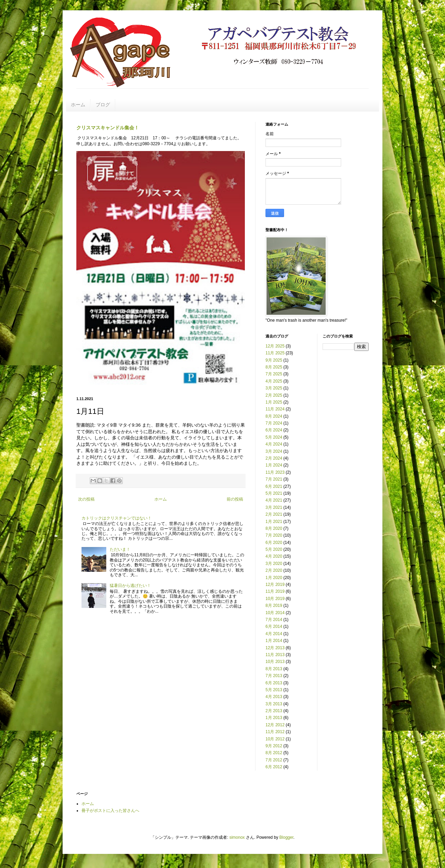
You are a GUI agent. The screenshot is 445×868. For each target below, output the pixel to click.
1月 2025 (274, 402)
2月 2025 (274, 395)
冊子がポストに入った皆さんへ (110, 811)
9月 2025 (274, 360)
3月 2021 (274, 507)
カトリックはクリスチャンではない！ (117, 518)
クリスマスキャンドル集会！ (108, 128)
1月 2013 (274, 718)
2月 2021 (274, 514)
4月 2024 (274, 444)
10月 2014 (275, 613)
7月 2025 (274, 374)
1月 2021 (274, 522)
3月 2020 (274, 564)
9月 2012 (274, 746)
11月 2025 (275, 353)
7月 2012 (274, 760)
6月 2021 (274, 486)
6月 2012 (274, 767)
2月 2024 (274, 458)
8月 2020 (274, 528)
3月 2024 (274, 451)
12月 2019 (275, 585)
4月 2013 (274, 697)
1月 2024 (274, 465)
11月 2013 (275, 655)
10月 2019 (275, 599)
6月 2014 (274, 626)
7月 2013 (274, 676)
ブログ (103, 105)
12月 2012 (275, 725)
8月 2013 (274, 669)
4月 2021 (274, 500)
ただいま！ (120, 549)
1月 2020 (274, 578)
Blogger (286, 837)
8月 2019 (274, 606)
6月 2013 (274, 683)
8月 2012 (274, 753)
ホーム (78, 105)
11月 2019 (275, 591)
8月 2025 (274, 367)
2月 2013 (274, 711)
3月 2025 (274, 388)
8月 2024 (274, 416)
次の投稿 (86, 499)
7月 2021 (274, 479)
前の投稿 (235, 499)
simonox (237, 837)
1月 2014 (274, 641)
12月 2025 (275, 346)
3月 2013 (274, 704)
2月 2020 (274, 570)
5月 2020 (274, 549)
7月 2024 (274, 423)
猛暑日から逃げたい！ (130, 586)
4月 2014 (274, 634)
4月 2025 (274, 381)
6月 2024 (274, 430)
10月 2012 (275, 739)
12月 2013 (275, 648)
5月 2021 (274, 493)
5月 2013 (274, 690)
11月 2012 (275, 732)
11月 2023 (275, 472)
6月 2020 (274, 543)
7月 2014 (274, 620)
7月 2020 (274, 535)
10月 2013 (275, 662)
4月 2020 (274, 556)
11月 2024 (275, 409)
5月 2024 (274, 437)
